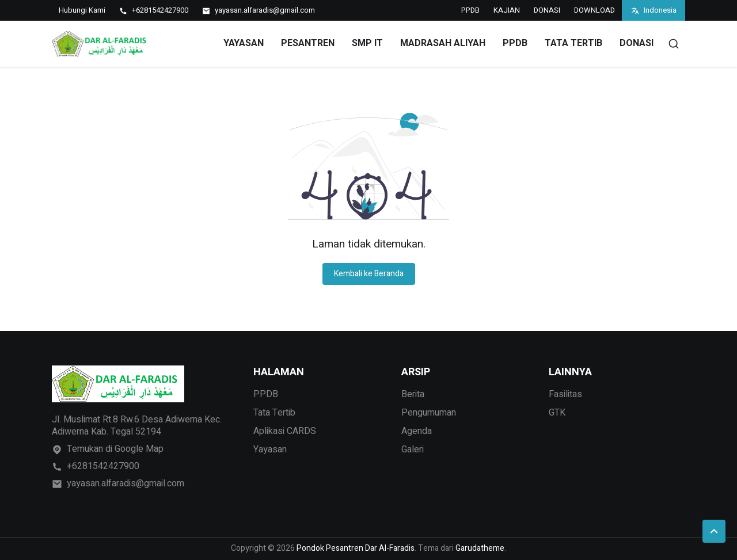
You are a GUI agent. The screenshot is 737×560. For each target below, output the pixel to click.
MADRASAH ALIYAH (443, 43)
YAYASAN (244, 43)
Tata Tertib (274, 413)
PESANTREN (308, 43)
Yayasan (270, 449)
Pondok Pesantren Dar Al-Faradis (356, 548)
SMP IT (367, 43)
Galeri (413, 449)
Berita (413, 394)
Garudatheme (480, 548)
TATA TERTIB (573, 43)
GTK (557, 413)
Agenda (417, 431)
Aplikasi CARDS (285, 431)
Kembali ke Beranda (369, 274)
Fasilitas (565, 394)
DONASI (547, 10)
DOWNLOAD (594, 10)
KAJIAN (507, 10)
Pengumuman (429, 413)
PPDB (470, 10)
